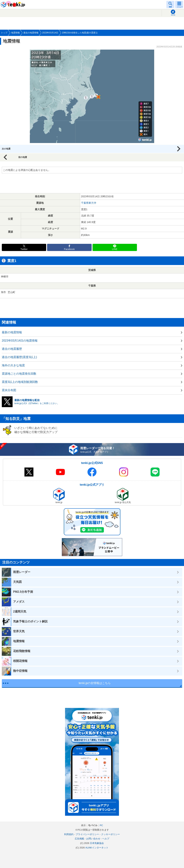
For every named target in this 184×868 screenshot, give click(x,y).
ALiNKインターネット (97, 848)
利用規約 (69, 834)
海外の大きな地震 (13, 365)
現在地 (173, 15)
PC (101, 825)
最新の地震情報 (12, 332)
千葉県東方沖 (89, 203)
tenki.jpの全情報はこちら (95, 683)
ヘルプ (106, 839)
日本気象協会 (97, 843)
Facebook (69, 249)
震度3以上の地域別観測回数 (20, 382)
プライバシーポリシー (87, 834)
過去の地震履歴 (12, 349)
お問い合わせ (93, 839)
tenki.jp (13, 4)
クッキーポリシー (111, 834)
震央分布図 (9, 390)
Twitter (24, 249)
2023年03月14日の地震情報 (20, 341)
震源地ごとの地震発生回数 (19, 374)
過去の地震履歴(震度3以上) (19, 357)
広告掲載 (79, 839)
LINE (115, 249)
